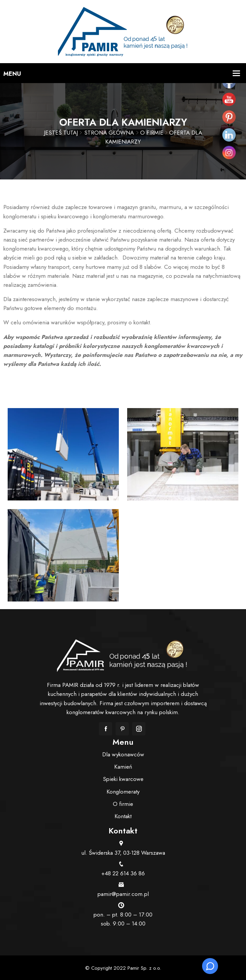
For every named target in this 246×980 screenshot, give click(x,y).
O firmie (152, 133)
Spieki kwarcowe (123, 779)
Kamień (123, 767)
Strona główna (109, 133)
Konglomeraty (123, 792)
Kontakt (123, 816)
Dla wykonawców (123, 754)
